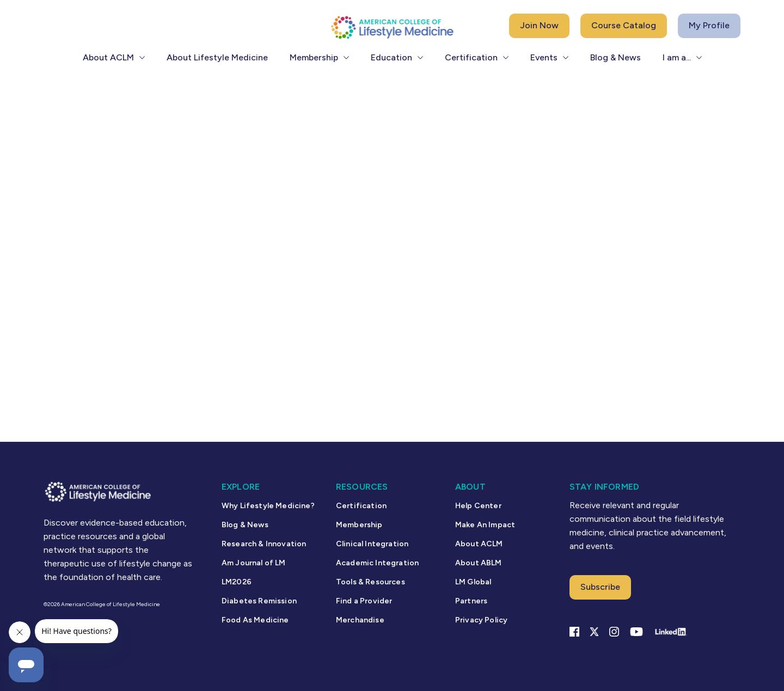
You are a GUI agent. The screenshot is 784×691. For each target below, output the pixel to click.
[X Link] (594, 632)
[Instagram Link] (614, 632)
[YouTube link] (636, 632)
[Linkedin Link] (670, 632)
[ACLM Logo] (392, 27)
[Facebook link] (574, 632)
